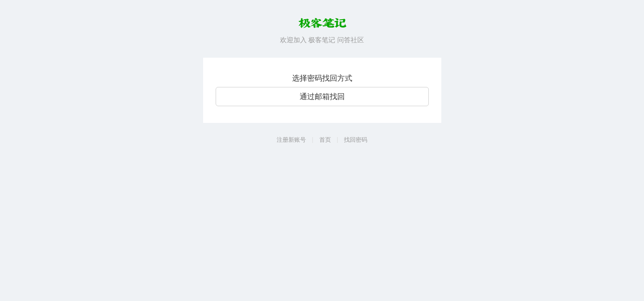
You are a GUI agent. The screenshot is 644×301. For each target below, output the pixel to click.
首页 (325, 140)
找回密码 (356, 140)
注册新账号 (291, 140)
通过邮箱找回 (322, 97)
